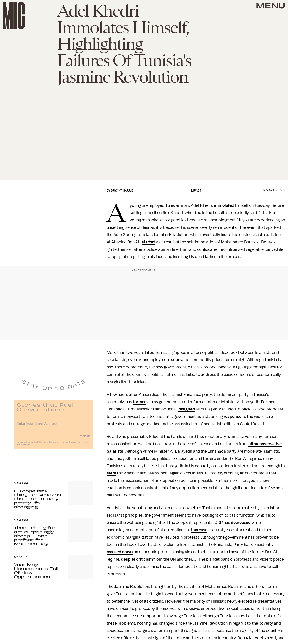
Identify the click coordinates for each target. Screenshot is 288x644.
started (148, 242)
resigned (187, 409)
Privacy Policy (23, 447)
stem (111, 473)
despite (128, 559)
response (233, 417)
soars (176, 360)
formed (140, 402)
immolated (224, 205)
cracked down (120, 552)
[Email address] (53, 425)
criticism (144, 559)
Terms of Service (77, 444)
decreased (241, 523)
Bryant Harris (122, 191)
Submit (82, 438)
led (224, 235)
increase (199, 530)
